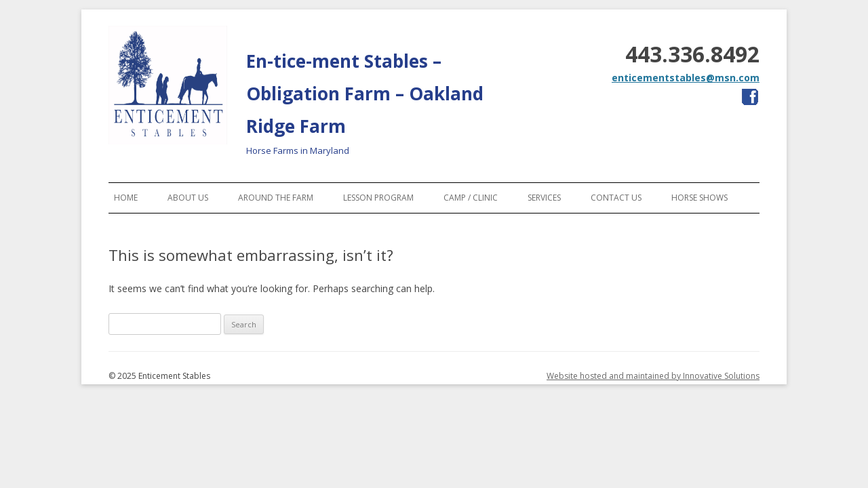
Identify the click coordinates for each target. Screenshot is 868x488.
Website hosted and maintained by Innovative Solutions (653, 376)
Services (544, 198)
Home (126, 198)
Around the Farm (276, 198)
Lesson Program (378, 198)
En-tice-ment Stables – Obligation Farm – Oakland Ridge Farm (365, 94)
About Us (188, 198)
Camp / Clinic (471, 198)
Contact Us (616, 198)
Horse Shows (699, 198)
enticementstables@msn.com (686, 78)
